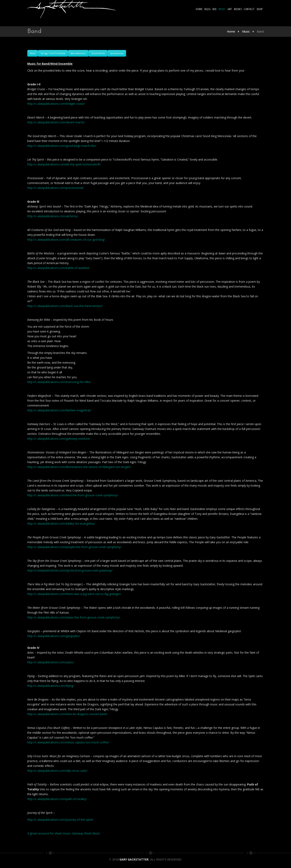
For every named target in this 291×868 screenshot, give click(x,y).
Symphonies (117, 53)
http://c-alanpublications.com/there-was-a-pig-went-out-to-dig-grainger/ (74, 594)
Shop (260, 9)
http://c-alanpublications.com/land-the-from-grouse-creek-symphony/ (73, 495)
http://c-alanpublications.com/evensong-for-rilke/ (59, 382)
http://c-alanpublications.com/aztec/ (51, 662)
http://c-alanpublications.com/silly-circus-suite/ (57, 771)
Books (238, 9)
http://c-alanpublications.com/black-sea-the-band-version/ (65, 306)
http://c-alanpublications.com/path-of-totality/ (57, 799)
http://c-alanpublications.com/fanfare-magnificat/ (59, 410)
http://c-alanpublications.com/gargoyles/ (54, 636)
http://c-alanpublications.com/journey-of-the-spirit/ (60, 820)
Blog (208, 9)
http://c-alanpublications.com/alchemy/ (53, 216)
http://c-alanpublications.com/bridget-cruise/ (56, 104)
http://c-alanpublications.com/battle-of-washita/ (58, 268)
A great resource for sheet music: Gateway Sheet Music (64, 833)
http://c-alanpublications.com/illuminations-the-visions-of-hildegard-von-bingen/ (79, 467)
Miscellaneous (78, 53)
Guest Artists (98, 53)
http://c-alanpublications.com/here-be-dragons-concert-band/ (67, 714)
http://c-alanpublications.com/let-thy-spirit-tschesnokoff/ (64, 164)
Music (222, 9)
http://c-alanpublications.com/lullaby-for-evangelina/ (61, 523)
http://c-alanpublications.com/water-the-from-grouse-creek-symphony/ (74, 617)
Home (199, 9)
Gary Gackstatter (134, 859)
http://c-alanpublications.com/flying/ (51, 686)
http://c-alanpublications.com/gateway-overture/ (59, 439)
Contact (249, 9)
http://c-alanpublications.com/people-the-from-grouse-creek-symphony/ (74, 547)
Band (33, 53)
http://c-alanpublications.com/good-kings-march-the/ (62, 146)
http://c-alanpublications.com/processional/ (55, 188)
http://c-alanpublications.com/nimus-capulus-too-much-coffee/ (68, 742)
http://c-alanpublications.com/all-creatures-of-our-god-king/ (66, 240)
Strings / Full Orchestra (53, 53)
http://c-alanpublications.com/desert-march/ (56, 122)
